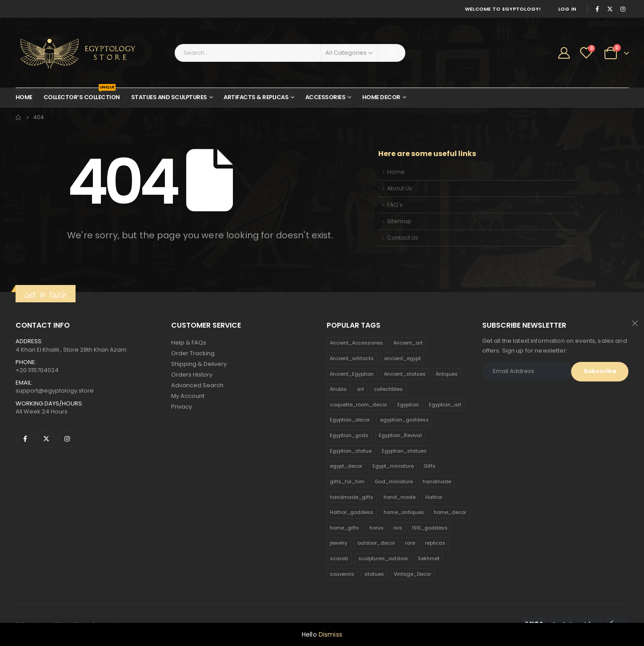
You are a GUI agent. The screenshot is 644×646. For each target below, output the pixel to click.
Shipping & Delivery (199, 364)
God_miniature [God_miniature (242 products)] (394, 481)
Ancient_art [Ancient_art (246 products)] (408, 343)
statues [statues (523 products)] (374, 574)
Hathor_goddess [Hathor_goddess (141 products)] (352, 512)
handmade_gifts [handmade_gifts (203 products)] (352, 497)
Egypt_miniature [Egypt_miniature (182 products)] (393, 466)
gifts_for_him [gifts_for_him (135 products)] (347, 481)
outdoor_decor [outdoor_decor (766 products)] (376, 543)
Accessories (326, 97)
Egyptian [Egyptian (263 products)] (408, 405)
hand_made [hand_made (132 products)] (400, 497)
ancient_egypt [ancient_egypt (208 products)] (402, 358)
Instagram (67, 439)
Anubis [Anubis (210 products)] (338, 389)
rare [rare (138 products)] (410, 543)
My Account (188, 396)
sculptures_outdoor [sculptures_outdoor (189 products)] (383, 558)
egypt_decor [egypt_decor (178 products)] (346, 466)
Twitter (46, 439)
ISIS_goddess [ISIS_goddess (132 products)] (430, 528)
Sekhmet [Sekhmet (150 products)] (429, 558)
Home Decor (381, 97)
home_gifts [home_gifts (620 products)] (344, 528)
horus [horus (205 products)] (376, 528)
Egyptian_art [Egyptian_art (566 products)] (445, 405)
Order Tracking (193, 353)
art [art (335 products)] (360, 389)
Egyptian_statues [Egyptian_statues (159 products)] (404, 451)
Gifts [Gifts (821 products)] (430, 466)
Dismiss (330, 634)
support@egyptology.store (55, 391)
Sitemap (399, 221)
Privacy (182, 407)
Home (24, 97)
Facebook (25, 439)
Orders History (192, 375)
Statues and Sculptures (169, 97)
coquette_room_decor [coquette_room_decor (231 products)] (358, 405)
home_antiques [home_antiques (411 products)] (404, 512)
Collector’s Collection (82, 95)
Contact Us (403, 238)
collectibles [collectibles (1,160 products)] (388, 389)
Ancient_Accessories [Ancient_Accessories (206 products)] (356, 343)
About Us (400, 188)
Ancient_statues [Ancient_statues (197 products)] (405, 374)
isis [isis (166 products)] (398, 528)
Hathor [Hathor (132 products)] (434, 497)
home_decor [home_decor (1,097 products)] (450, 512)
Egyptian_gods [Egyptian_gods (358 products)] (349, 435)
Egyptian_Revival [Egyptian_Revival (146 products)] (400, 435)
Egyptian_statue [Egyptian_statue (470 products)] (351, 451)
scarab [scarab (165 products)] (339, 558)
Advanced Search (197, 385)
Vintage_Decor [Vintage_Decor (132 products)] (412, 574)
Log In (567, 9)
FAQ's (395, 205)
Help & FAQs (189, 343)
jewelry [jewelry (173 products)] (338, 543)
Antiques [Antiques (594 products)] (447, 374)
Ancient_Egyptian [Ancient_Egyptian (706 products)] (352, 374)
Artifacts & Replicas (256, 97)
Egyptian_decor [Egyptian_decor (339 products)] (350, 420)
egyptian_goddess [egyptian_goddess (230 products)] (404, 420)
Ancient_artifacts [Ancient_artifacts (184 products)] (352, 358)
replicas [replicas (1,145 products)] (435, 543)
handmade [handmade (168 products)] (437, 481)
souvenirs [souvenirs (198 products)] (342, 574)
